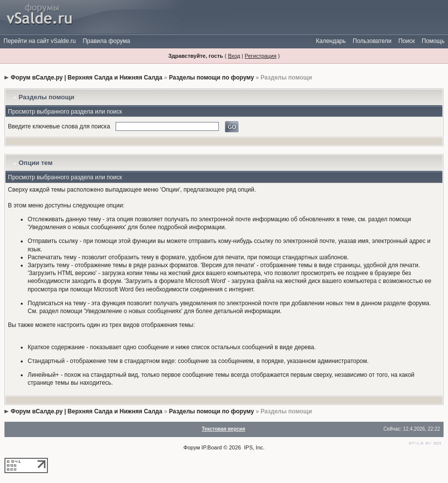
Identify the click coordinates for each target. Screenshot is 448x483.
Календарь (331, 41)
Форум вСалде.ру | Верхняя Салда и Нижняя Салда (86, 78)
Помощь (433, 41)
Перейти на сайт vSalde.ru (40, 41)
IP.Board (212, 447)
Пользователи (372, 41)
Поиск (406, 41)
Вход (234, 56)
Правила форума (106, 41)
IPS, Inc (254, 447)
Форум (191, 447)
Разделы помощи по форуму (211, 78)
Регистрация (260, 56)
